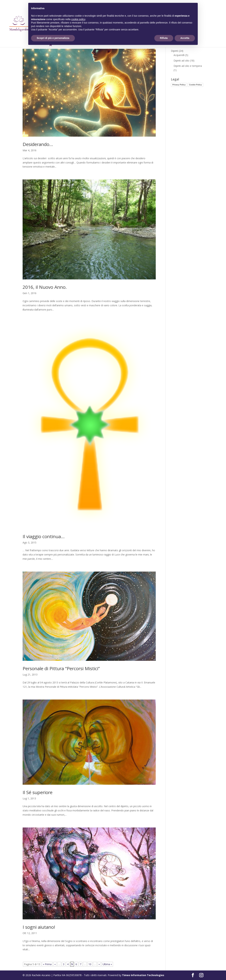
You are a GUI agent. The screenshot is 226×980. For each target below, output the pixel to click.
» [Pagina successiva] (99, 964)
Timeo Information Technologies (143, 975)
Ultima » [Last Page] (107, 964)
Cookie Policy (195, 85)
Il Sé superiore (38, 792)
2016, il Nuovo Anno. (45, 287)
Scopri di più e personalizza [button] (53, 38)
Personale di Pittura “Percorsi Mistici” (61, 668)
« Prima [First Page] (47, 964)
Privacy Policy (179, 85)
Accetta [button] (185, 38)
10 (90, 964)
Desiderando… (38, 144)
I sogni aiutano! (39, 927)
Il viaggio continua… (44, 536)
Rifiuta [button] (164, 38)
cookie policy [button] (78, 19)
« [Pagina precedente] (55, 964)
